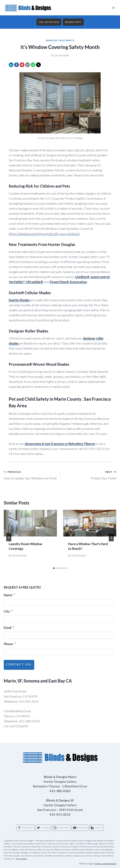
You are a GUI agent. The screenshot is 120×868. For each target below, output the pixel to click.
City (8, 611)
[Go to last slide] (9, 538)
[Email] (27, 65)
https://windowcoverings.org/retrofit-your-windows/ (44, 234)
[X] (38, 65)
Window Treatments (60, 40)
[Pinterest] (22, 65)
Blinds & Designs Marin (60, 774)
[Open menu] (113, 8)
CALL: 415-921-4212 (49, 22)
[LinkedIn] (11, 65)
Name (9, 595)
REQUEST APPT (73, 22)
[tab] (54, 568)
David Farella (62, 55)
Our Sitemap (21, 856)
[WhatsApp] (33, 65)
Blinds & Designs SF (60, 798)
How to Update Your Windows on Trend (30, 475)
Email (9, 628)
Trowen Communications (105, 862)
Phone (10, 644)
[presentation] (30, 523)
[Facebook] (17, 65)
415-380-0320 (60, 788)
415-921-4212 (60, 812)
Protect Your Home (90, 475)
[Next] (111, 538)
